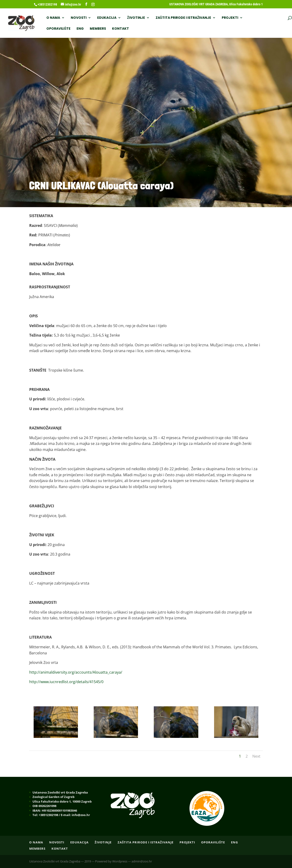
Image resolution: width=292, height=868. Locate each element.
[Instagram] (93, 4)
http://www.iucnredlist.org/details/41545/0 (66, 682)
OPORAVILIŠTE (58, 29)
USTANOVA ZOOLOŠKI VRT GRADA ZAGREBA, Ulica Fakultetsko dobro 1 (216, 4)
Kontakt (120, 29)
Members (98, 29)
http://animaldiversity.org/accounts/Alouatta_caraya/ (76, 672)
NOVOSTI (79, 18)
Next (256, 756)
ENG (80, 29)
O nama (53, 18)
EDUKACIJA (107, 18)
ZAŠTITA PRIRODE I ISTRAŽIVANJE (183, 18)
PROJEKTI (230, 18)
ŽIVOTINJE (136, 18)
